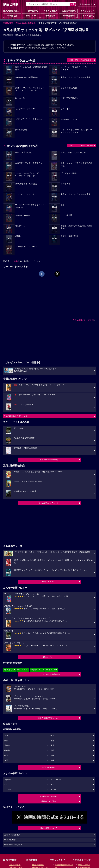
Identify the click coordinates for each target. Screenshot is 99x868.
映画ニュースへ (49, 582)
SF (5, 785)
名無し (18, 236)
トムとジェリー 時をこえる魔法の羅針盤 (77, 164)
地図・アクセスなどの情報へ (81, 60)
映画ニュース (31, 15)
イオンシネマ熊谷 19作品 (21, 146)
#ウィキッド (22, 670)
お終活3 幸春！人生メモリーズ (74, 153)
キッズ (53, 785)
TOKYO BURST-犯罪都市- (26, 77)
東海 (52, 741)
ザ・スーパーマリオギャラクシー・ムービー (76, 68)
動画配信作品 (68, 15)
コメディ (8, 790)
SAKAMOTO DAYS (69, 119)
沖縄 (52, 760)
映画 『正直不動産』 (70, 98)
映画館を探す (12, 15)
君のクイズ (65, 109)
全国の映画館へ (49, 767)
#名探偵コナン (36, 670)
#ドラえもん (9, 670)
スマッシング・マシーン (26, 247)
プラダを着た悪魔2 (69, 88)
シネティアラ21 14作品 (19, 61)
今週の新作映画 (49, 11)
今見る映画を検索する (26, 23)
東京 (6, 736)
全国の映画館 (38, 865)
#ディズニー (51, 670)
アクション (9, 780)
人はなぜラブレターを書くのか (29, 119)
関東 (52, 736)
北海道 (7, 745)
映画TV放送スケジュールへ (49, 718)
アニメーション (57, 780)
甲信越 (7, 751)
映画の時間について (49, 828)
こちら (15, 261)
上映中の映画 (31, 11)
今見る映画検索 (86, 4)
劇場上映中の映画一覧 (49, 460)
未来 (63, 205)
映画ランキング (86, 11)
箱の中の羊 (20, 98)
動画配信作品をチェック (49, 503)
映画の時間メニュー (12, 11)
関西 (6, 741)
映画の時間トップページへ (15, 845)
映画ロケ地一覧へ (49, 801)
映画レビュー (49, 657)
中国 (6, 756)
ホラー (53, 790)
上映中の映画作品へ (12, 835)
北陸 (52, 751)
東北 (52, 745)
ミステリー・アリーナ (25, 109)
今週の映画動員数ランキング (16, 416)
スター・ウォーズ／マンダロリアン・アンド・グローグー (30, 89)
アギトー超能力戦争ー (70, 236)
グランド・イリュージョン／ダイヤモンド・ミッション (76, 131)
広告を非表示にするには (83, 320)
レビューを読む (86, 15)
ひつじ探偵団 (21, 130)
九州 (6, 760)
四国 (52, 756)
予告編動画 (49, 15)
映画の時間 (8, 23)
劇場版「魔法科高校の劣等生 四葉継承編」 (77, 227)
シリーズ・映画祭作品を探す (49, 674)
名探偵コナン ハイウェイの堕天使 (76, 77)
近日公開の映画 (68, 11)
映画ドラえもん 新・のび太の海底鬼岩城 (31, 68)
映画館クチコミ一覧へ (49, 796)
